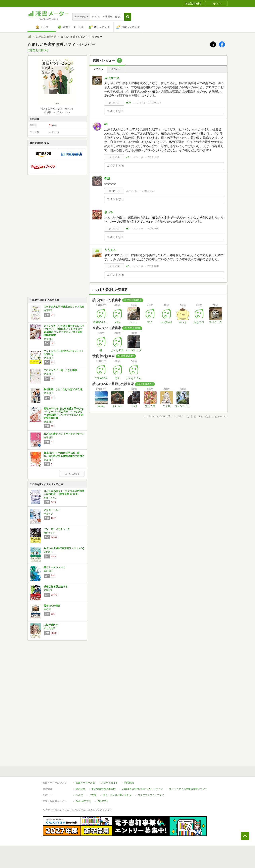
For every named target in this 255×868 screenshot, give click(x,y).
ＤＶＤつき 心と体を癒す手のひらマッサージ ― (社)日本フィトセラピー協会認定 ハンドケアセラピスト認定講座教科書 (64, 331)
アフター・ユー (52, 510)
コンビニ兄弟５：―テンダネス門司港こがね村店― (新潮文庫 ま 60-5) (64, 492)
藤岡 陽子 (48, 571)
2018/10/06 (153, 157)
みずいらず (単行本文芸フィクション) (64, 548)
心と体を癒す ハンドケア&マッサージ (64, 434)
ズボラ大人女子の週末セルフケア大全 (64, 307)
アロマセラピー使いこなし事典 (60, 370)
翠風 (107, 178)
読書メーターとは (85, 783)
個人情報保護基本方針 (104, 789)
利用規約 (129, 783)
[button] (128, 17)
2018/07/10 (153, 229)
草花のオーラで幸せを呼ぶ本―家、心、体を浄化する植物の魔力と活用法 (64, 455)
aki (106, 124)
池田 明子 (48, 339)
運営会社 (80, 789)
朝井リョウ (49, 533)
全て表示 (98, 69)
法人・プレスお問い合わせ (117, 795)
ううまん (110, 250)
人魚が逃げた (51, 625)
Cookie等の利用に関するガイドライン (142, 789)
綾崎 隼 (47, 609)
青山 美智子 (49, 628)
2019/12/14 (155, 103)
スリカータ (112, 78)
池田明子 (48, 310)
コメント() (139, 103)
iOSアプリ (103, 801)
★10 (128, 103)
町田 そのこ (50, 498)
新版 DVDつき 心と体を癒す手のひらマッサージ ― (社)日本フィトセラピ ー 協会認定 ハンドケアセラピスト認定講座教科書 (64, 413)
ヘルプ (79, 795)
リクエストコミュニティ (151, 795)
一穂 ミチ (48, 514)
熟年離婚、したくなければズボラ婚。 (64, 389)
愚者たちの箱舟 (52, 606)
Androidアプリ (83, 801)
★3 (128, 157)
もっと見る (72, 474)
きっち (109, 212)
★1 (128, 229)
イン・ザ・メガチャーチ (57, 529)
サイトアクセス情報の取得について (188, 789)
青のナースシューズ (54, 567)
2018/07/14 (148, 191)
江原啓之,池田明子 (46, 37)
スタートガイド (110, 783)
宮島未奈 (48, 590)
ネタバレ (116, 69)
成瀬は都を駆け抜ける (56, 587)
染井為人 (48, 552)
